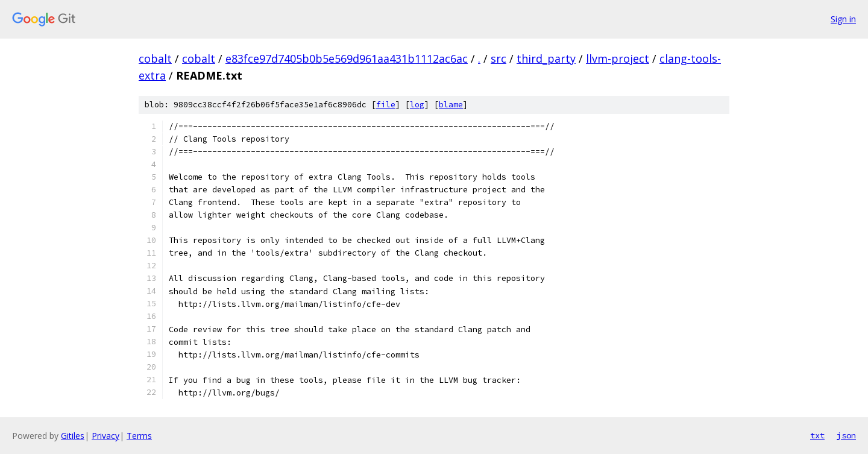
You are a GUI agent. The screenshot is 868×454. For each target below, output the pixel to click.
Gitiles (73, 436)
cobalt (155, 58)
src (498, 58)
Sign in (843, 19)
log (417, 105)
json (846, 435)
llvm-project (618, 58)
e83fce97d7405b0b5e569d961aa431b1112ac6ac (347, 58)
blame (451, 105)
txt (817, 435)
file (386, 105)
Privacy (105, 436)
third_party (546, 58)
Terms (139, 436)
